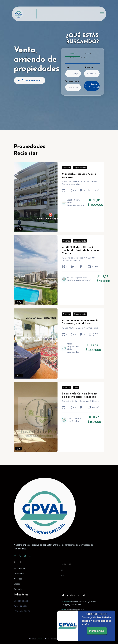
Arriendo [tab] (89, 53)
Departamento (80, 171)
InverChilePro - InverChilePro (74, 423)
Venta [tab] (72, 53)
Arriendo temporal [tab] (79, 58)
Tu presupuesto (72, 81)
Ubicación (88, 68)
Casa (76, 391)
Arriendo (67, 171)
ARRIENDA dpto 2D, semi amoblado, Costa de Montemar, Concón (81, 254)
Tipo (67, 68)
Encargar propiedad (30, 80)
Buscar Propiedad (92, 86)
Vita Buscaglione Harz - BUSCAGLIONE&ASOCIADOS (80, 283)
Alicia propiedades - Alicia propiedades (74, 352)
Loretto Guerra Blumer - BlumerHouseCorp (75, 206)
